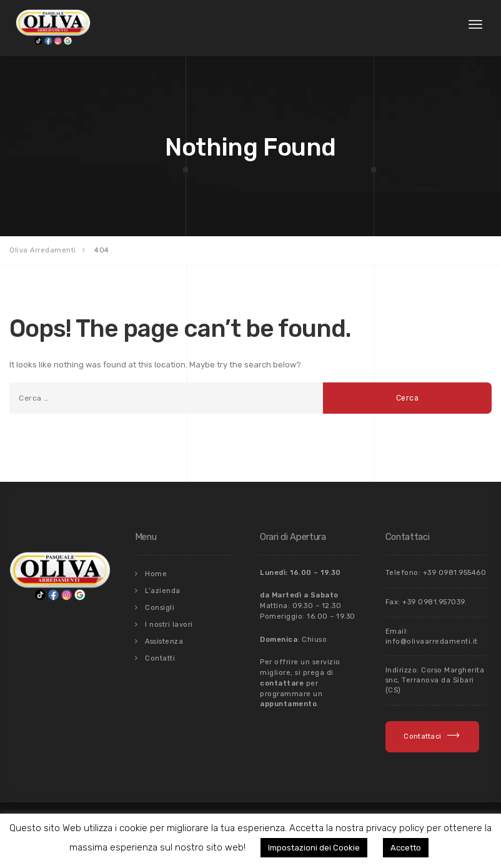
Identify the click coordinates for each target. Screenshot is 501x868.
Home (156, 574)
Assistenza (164, 641)
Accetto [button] (406, 848)
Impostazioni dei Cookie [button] (314, 848)
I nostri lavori (169, 625)
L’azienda (163, 591)
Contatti (160, 658)
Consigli (160, 608)
